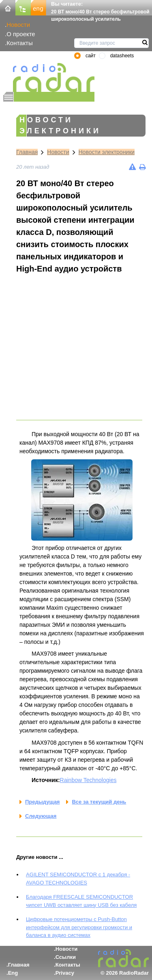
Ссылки (66, 957)
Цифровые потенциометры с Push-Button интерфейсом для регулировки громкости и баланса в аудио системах (79, 927)
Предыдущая (42, 802)
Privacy (65, 973)
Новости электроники (107, 152)
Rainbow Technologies (88, 780)
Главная (27, 152)
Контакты (20, 43)
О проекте (21, 34)
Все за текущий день (99, 802)
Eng (13, 973)
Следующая (41, 816)
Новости (18, 25)
